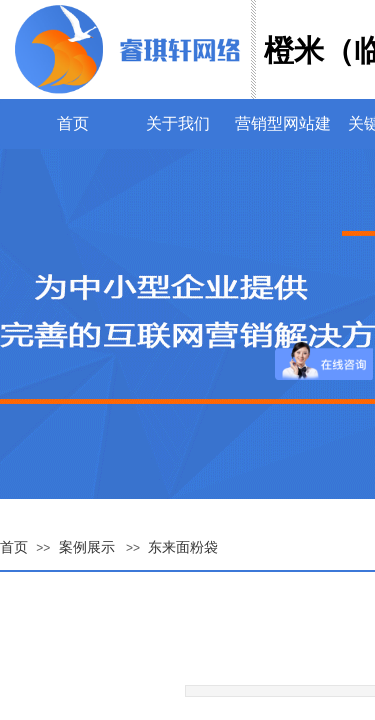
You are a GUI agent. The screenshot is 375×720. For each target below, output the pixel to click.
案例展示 (87, 547)
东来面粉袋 (183, 547)
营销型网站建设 (282, 123)
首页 (73, 123)
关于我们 (178, 123)
